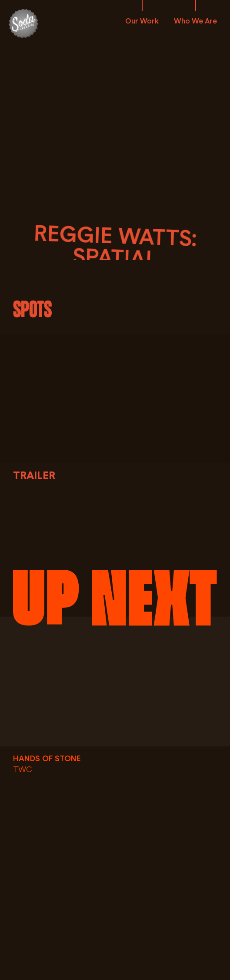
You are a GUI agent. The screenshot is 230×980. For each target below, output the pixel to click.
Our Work (142, 21)
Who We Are (195, 21)
